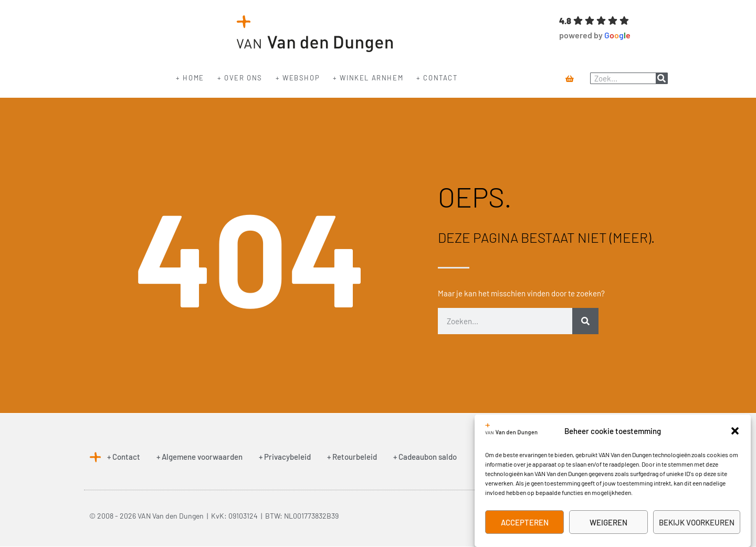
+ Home (190, 78)
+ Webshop (298, 78)
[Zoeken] (661, 78)
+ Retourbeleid (352, 457)
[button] (735, 431)
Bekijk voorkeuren (697, 522)
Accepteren (525, 522)
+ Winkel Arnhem (368, 78)
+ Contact (437, 78)
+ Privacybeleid (285, 457)
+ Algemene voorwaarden (199, 457)
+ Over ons (240, 78)
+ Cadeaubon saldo (425, 457)
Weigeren (608, 522)
